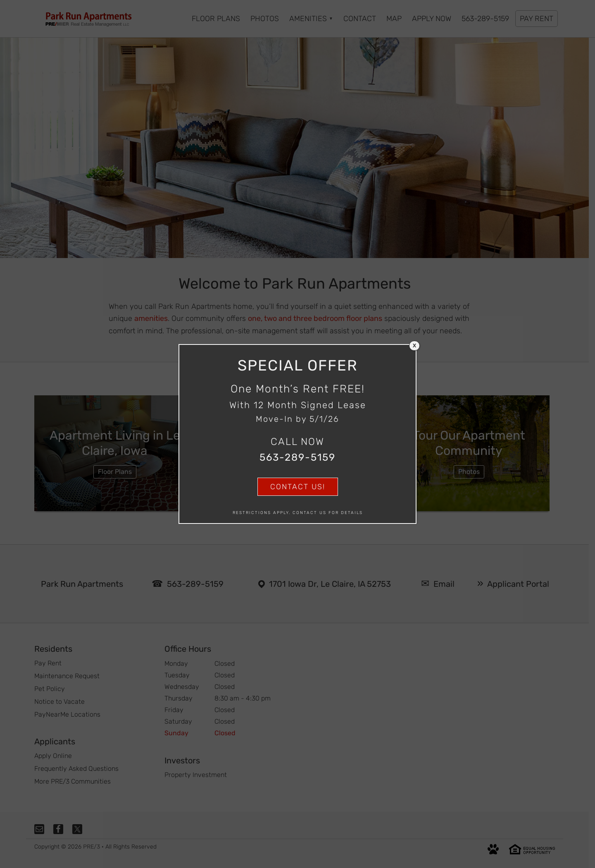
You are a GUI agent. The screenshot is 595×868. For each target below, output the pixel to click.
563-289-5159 (297, 457)
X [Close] (414, 346)
